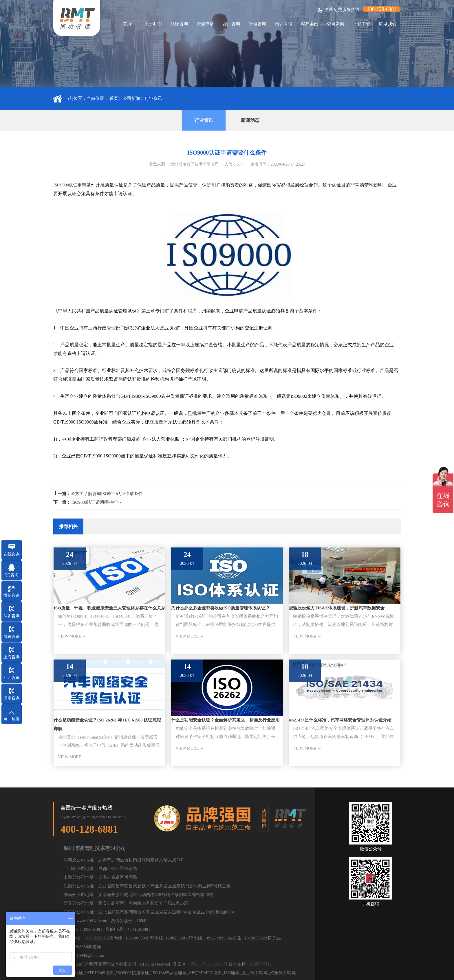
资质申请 (205, 24)
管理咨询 (257, 24)
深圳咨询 (12, 616)
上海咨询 (12, 657)
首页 (127, 24)
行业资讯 (153, 98)
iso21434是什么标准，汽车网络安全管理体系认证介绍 (340, 720)
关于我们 (153, 24)
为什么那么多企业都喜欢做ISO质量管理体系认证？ (220, 608)
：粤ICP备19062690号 (207, 964)
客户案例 (310, 24)
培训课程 (283, 24)
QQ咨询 (12, 575)
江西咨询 (12, 678)
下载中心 (362, 24)
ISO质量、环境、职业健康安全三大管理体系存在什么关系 (109, 608)
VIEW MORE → (72, 636)
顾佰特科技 (261, 964)
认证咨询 (179, 24)
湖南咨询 (12, 698)
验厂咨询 (231, 24)
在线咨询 (12, 554)
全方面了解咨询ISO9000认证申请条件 (107, 494)
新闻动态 (250, 120)
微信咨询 (12, 595)
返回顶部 (12, 719)
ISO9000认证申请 (70, 185)
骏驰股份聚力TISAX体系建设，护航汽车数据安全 (337, 608)
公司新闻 (336, 24)
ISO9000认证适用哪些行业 (96, 502)
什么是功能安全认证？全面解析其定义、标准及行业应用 (225, 720)
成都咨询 (12, 636)
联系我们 (388, 24)
